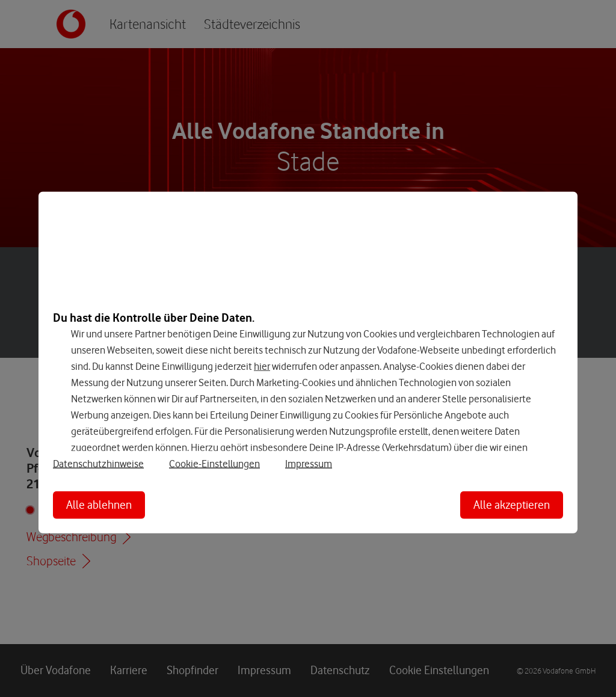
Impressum (309, 464)
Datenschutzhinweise (98, 464)
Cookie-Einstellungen (214, 464)
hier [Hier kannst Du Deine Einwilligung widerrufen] (262, 366)
